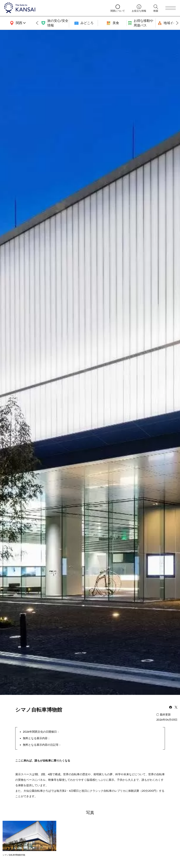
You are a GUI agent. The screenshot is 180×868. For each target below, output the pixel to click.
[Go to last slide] (37, 23)
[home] (54, 8)
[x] (176, 708)
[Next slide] (177, 23)
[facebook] (171, 708)
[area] (17, 23)
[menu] (171, 8)
